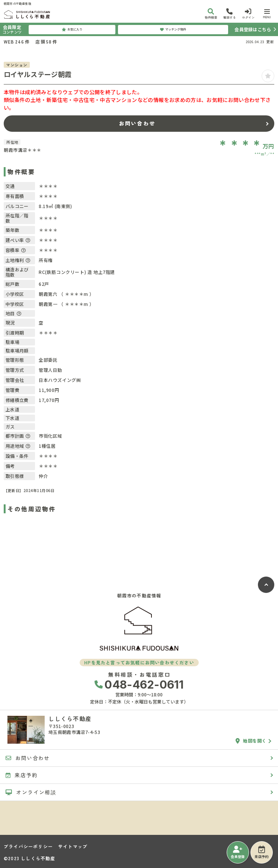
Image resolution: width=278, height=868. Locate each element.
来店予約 (261, 852)
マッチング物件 (173, 29)
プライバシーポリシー (28, 846)
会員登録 (238, 852)
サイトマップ (73, 846)
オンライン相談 (31, 792)
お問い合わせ (137, 123)
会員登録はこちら (253, 29)
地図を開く (251, 741)
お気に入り (72, 29)
